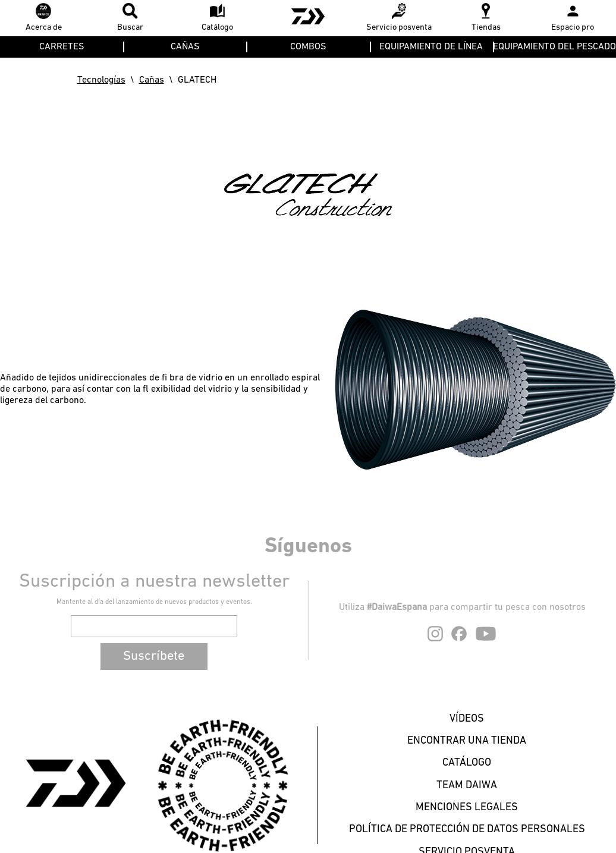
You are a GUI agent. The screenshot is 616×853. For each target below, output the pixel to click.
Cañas (152, 80)
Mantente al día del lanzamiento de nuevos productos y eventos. (154, 602)
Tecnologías (101, 80)
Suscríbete (154, 657)
